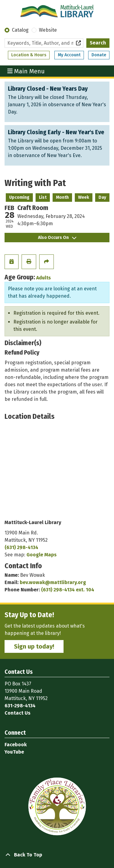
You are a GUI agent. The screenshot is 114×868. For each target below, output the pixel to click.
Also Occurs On (57, 238)
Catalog (20, 30)
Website (48, 30)
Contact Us (17, 713)
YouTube (14, 752)
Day (102, 197)
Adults (43, 278)
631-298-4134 (20, 706)
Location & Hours (29, 55)
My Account (69, 55)
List (43, 197)
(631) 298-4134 (21, 547)
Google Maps (41, 555)
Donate (99, 55)
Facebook (16, 745)
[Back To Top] (57, 855)
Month (62, 197)
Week (84, 197)
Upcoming (19, 197)
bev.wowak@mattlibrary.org (53, 582)
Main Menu (26, 71)
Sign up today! (34, 646)
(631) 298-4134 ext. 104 (68, 590)
